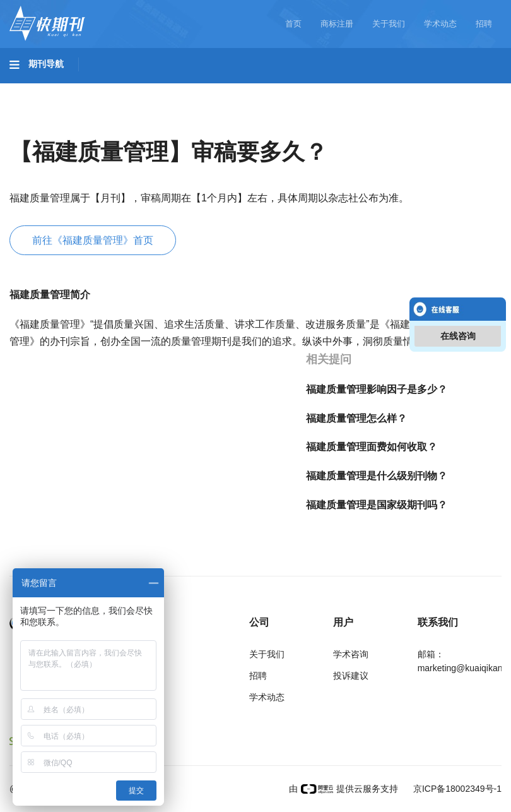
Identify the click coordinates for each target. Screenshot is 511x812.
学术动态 (440, 24)
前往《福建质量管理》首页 (93, 240)
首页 (293, 24)
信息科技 (371, 89)
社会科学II (111, 124)
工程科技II (175, 89)
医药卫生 (307, 89)
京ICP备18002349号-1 (456, 789)
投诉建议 (351, 676)
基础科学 (42, 89)
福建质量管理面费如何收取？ (372, 447)
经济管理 (178, 124)
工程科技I (107, 89)
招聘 (484, 24)
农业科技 (242, 89)
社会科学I (43, 124)
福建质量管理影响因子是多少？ (377, 389)
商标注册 (337, 24)
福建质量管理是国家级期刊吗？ (377, 505)
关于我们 (389, 24)
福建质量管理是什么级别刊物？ (377, 476)
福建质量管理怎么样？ (356, 418)
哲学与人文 (440, 89)
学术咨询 (351, 654)
